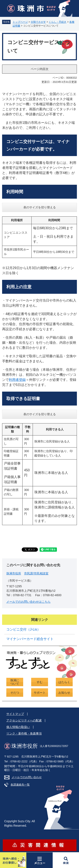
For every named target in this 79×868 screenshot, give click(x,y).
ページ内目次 (40, 69)
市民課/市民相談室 (36, 573)
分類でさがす (38, 22)
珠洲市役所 (14, 573)
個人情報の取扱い (18, 727)
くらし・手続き (58, 22)
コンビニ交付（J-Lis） (23, 629)
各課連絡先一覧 (20, 785)
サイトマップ (15, 714)
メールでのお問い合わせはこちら (28, 602)
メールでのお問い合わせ (27, 777)
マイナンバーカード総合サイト (30, 639)
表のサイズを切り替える (40, 207)
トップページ (20, 22)
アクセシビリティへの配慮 (24, 720)
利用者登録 (17, 380)
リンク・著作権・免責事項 (24, 733)
